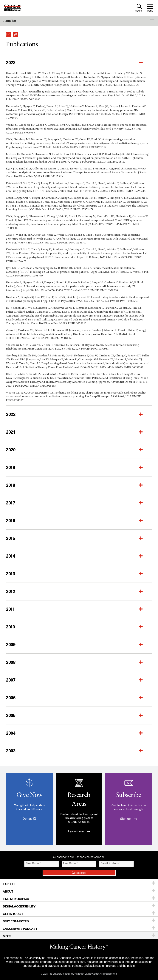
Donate (29, 819)
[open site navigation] (150, 8)
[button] (146, 21)
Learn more (79, 831)
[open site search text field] (139, 8)
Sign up (129, 819)
